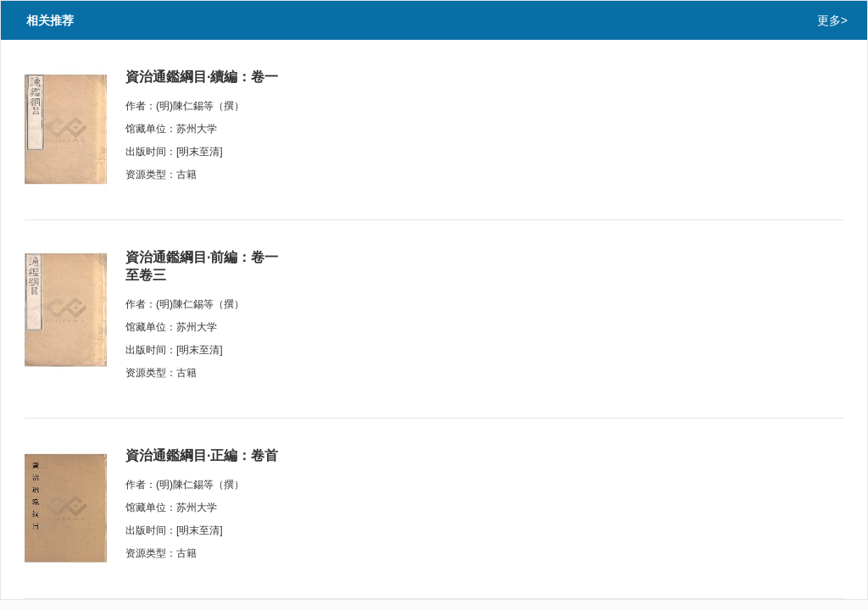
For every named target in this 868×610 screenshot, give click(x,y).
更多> (832, 20)
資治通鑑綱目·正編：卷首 (202, 455)
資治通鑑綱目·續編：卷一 (202, 77)
